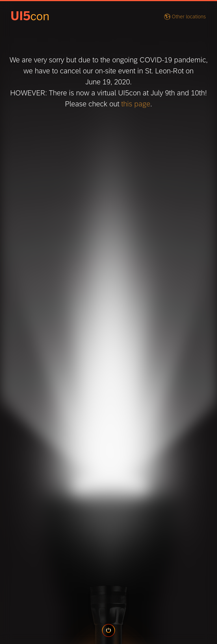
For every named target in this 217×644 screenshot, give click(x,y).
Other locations (189, 17)
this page (136, 104)
